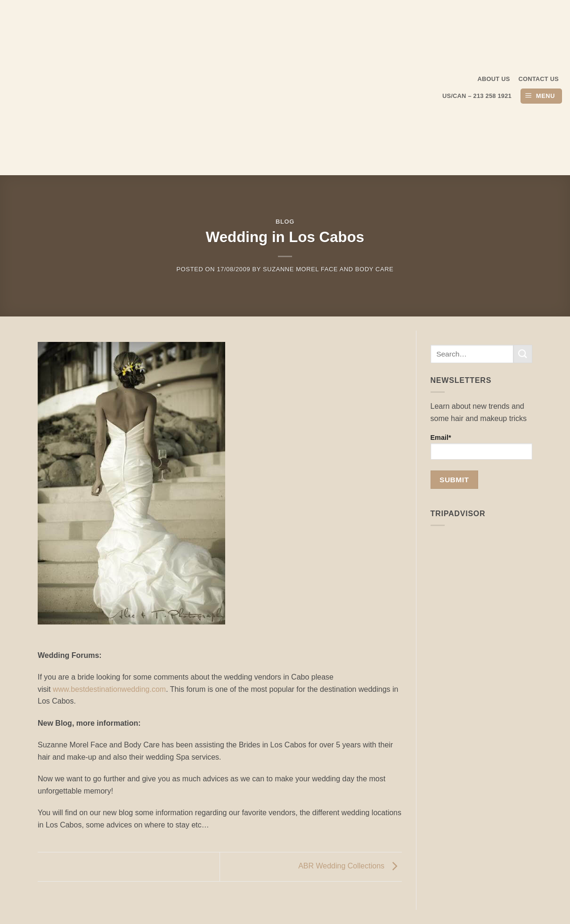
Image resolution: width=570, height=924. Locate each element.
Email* (482, 447)
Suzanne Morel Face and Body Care (328, 269)
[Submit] (523, 354)
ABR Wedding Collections (350, 866)
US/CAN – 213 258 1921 (477, 96)
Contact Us (539, 79)
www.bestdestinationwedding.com (109, 689)
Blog (285, 222)
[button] (541, 96)
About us (494, 79)
